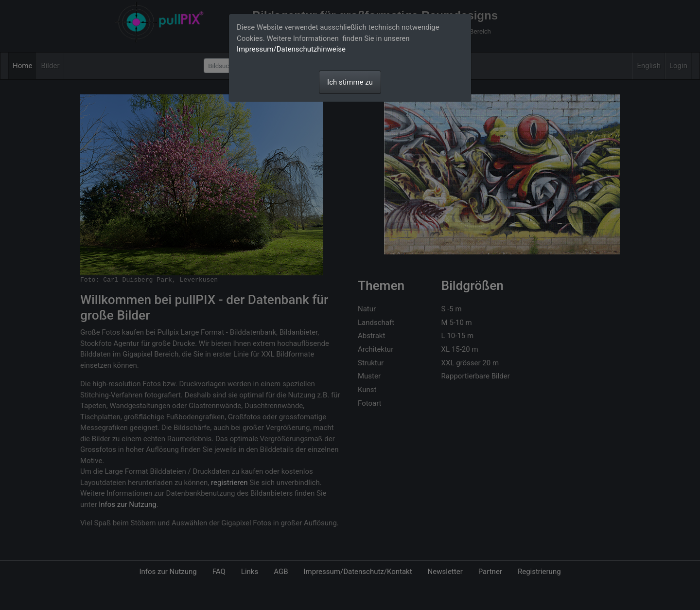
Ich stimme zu (350, 82)
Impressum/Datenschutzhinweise (291, 49)
